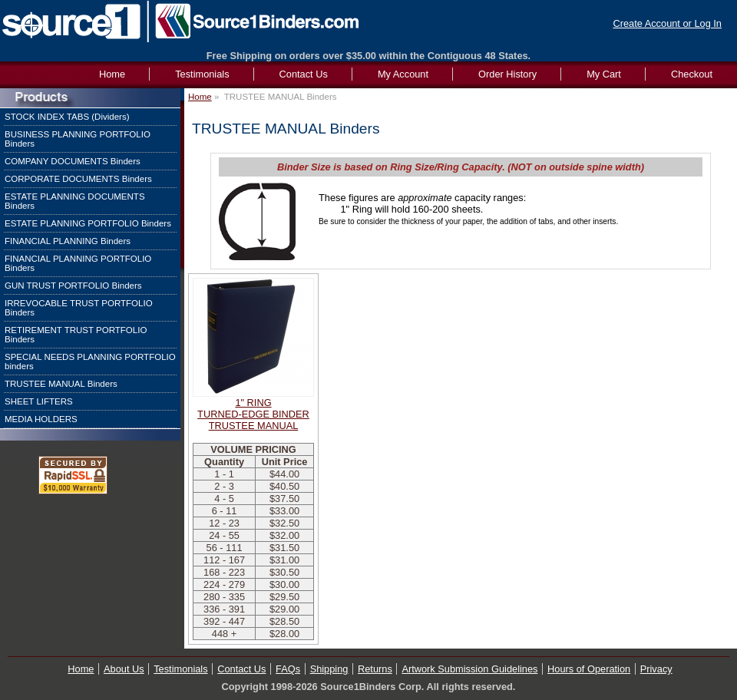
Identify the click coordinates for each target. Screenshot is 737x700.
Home (200, 97)
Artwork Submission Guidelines (469, 669)
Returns (375, 669)
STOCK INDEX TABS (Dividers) (67, 117)
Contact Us (304, 74)
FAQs (288, 669)
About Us (124, 669)
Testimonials (202, 74)
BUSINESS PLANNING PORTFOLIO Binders (78, 139)
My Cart (604, 74)
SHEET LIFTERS (39, 401)
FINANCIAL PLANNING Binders (68, 241)
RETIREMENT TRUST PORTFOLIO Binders (76, 335)
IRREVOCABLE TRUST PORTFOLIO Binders (79, 308)
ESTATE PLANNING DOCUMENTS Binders (75, 201)
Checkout (692, 74)
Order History (507, 74)
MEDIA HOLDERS (41, 419)
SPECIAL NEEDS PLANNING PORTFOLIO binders (90, 362)
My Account (403, 74)
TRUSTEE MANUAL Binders (61, 384)
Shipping (329, 669)
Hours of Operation (589, 669)
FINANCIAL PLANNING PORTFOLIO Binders (78, 263)
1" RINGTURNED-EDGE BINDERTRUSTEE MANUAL (253, 414)
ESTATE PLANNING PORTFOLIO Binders (88, 223)
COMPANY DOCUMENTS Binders (73, 161)
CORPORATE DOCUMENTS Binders (78, 179)
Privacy (656, 669)
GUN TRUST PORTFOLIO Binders (73, 286)
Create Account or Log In (667, 23)
